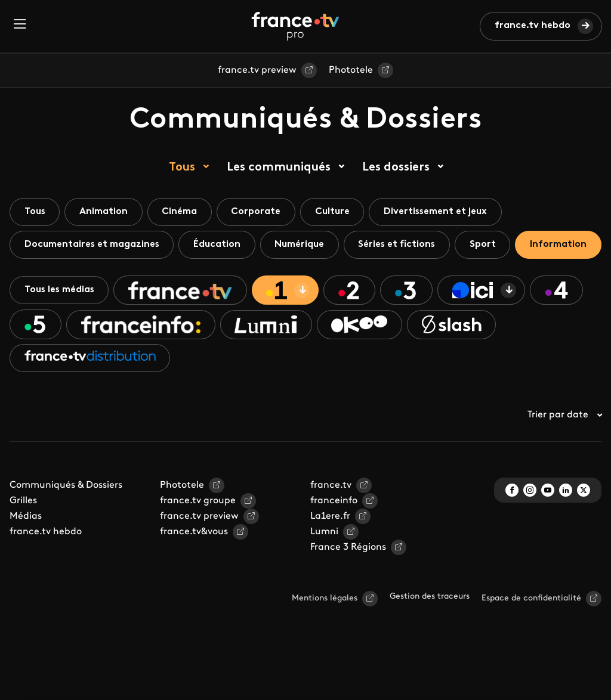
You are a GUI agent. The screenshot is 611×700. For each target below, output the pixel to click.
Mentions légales (325, 632)
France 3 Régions (348, 581)
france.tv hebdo (533, 26)
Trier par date (564, 449)
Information (53, 277)
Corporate (258, 212)
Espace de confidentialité (531, 632)
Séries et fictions (400, 244)
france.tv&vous (194, 566)
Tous (182, 168)
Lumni (324, 566)
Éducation (219, 244)
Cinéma (181, 212)
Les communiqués (279, 168)
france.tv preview (257, 70)
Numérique (302, 244)
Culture (335, 212)
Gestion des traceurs (430, 631)
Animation (105, 212)
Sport (487, 244)
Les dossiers (396, 168)
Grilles (23, 535)
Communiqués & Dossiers (66, 519)
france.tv (331, 519)
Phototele (351, 70)
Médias (26, 550)
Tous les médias (60, 323)
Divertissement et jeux (439, 212)
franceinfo (334, 535)
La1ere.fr (330, 550)
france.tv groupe (198, 535)
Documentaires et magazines (92, 244)
